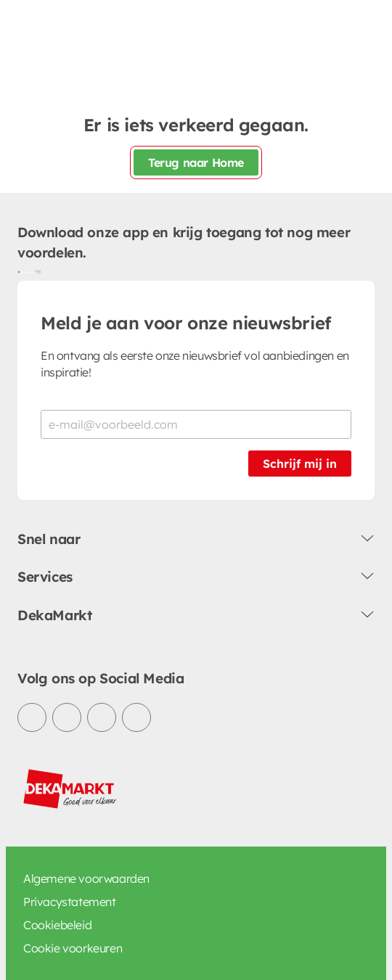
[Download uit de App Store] (35, 272)
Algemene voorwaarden (86, 878)
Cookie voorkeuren (73, 948)
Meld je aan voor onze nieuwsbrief (186, 323)
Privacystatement (70, 902)
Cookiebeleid (57, 925)
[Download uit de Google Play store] (23, 272)
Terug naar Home (196, 162)
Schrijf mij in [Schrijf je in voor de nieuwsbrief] (300, 464)
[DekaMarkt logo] (70, 789)
